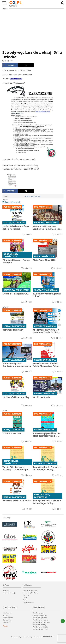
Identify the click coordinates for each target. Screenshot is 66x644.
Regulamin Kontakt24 (40, 629)
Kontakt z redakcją (9, 593)
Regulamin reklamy (39, 625)
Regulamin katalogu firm (41, 622)
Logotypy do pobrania (30, 591)
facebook (9, 65)
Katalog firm (7, 622)
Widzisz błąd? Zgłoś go (33, 196)
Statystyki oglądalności (30, 593)
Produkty (26, 595)
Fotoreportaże (8, 618)
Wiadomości (7, 613)
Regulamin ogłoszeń (40, 618)
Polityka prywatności (40, 615)
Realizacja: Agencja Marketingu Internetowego (33, 637)
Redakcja (6, 591)
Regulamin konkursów (40, 627)
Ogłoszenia (7, 620)
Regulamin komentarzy (41, 620)
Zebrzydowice (16, 79)
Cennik (25, 598)
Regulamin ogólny (39, 613)
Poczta (5, 626)
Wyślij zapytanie (28, 602)
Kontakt (25, 600)
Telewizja (6, 615)
